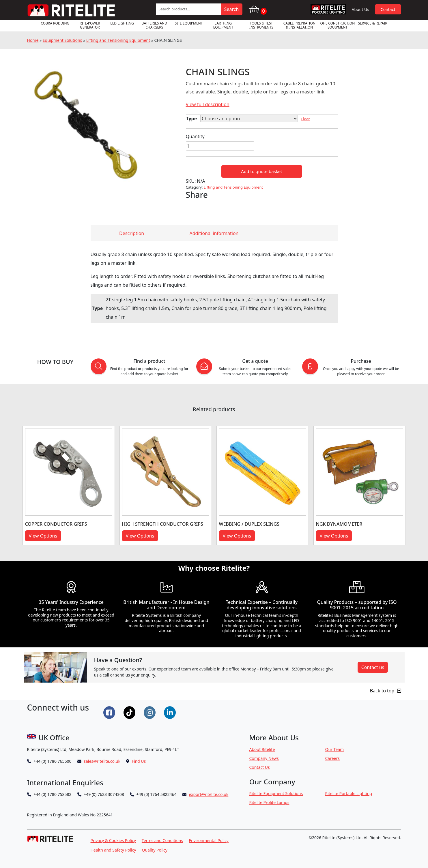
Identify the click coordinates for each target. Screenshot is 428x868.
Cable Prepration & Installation (299, 25)
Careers (332, 758)
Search (232, 9)
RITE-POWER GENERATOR (90, 25)
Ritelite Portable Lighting (349, 793)
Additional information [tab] (214, 233)
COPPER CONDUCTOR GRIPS (56, 524)
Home (33, 40)
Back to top (386, 691)
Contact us (373, 667)
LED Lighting (122, 23)
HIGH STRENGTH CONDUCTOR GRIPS (163, 524)
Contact (388, 9)
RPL (328, 9)
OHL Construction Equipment (337, 25)
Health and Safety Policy (113, 850)
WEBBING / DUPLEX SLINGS (249, 524)
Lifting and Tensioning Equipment (118, 40)
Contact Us (260, 767)
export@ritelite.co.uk (209, 794)
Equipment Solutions (62, 40)
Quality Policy (155, 850)
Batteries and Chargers (154, 25)
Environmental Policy (209, 840)
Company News (264, 758)
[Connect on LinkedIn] (171, 712)
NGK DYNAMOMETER (339, 524)
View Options (43, 536)
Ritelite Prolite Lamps (269, 802)
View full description (208, 104)
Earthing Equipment (223, 25)
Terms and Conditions (162, 840)
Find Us (139, 761)
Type (192, 119)
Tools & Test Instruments (261, 25)
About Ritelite (262, 749)
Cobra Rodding (55, 23)
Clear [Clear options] (305, 119)
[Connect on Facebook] (110, 712)
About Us (360, 9)
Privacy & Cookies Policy (113, 840)
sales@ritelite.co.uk (102, 761)
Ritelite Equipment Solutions (276, 793)
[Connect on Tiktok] (130, 712)
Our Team (335, 749)
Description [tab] (132, 233)
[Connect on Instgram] (150, 712)
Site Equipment (189, 23)
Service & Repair (372, 23)
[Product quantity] (220, 146)
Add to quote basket (261, 171)
